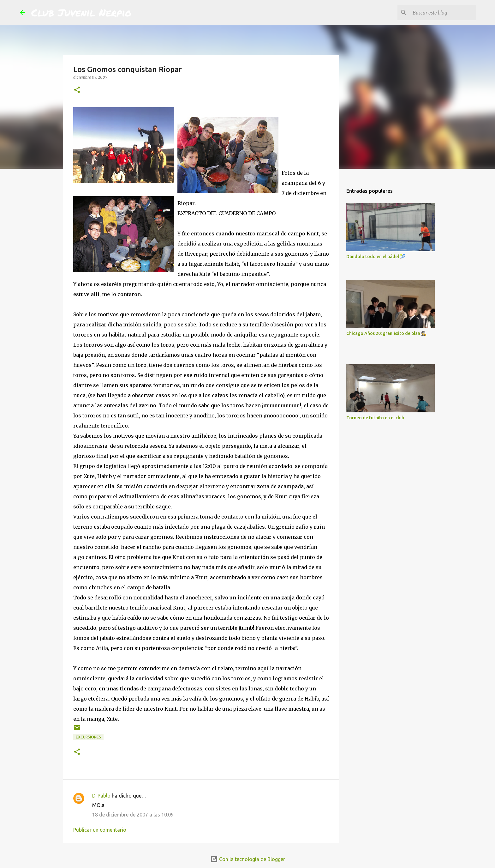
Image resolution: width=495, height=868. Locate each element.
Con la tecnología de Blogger (248, 859)
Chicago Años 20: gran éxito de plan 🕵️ (386, 333)
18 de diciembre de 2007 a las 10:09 (133, 815)
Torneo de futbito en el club (375, 418)
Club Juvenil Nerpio (81, 12)
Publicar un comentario (100, 830)
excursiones (88, 737)
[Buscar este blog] (443, 13)
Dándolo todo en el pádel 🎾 (376, 257)
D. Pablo (101, 796)
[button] (77, 90)
